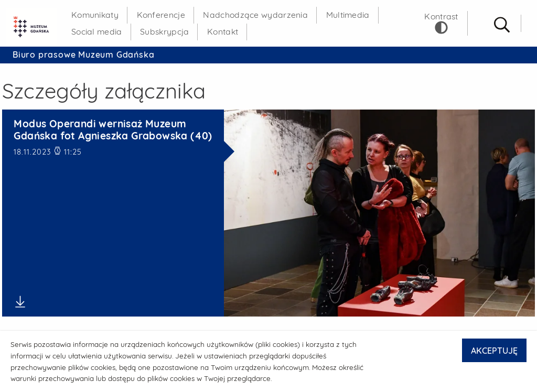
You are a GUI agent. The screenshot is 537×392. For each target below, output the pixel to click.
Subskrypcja (164, 31)
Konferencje (161, 15)
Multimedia (348, 15)
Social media (97, 31)
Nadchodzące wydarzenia (255, 15)
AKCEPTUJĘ (494, 351)
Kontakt (223, 31)
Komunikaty (95, 15)
